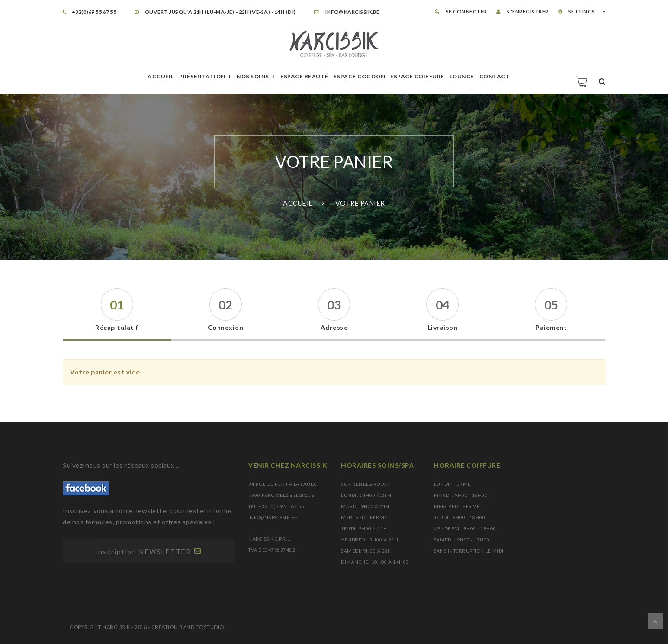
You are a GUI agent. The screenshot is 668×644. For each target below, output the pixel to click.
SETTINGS (577, 11)
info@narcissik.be (347, 12)
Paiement (551, 327)
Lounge (462, 76)
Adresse (334, 327)
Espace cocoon (360, 76)
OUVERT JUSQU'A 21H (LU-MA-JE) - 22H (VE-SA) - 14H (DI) (215, 12)
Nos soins (253, 76)
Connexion (226, 327)
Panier (582, 81)
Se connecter (461, 11)
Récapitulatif (117, 327)
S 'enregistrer (523, 11)
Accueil (161, 76)
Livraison (443, 327)
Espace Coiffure (417, 76)
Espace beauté (304, 76)
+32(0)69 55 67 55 (89, 12)
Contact (495, 76)
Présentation (202, 76)
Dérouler (655, 621)
